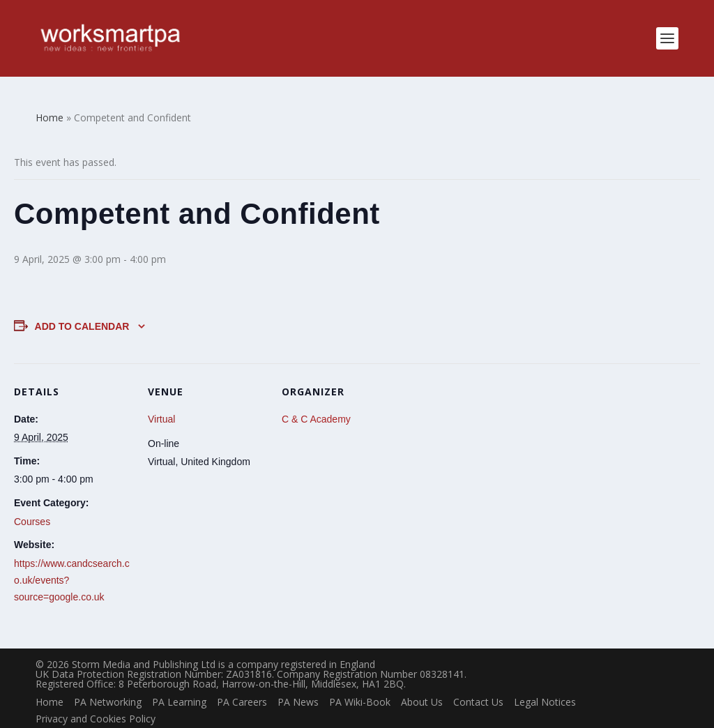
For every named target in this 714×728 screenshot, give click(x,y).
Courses (32, 499)
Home (50, 680)
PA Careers (242, 680)
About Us (422, 680)
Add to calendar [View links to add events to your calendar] (82, 304)
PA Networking (108, 680)
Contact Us (478, 680)
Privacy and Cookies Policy (96, 696)
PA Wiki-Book (360, 680)
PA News (298, 680)
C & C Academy (316, 397)
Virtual (161, 397)
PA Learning (179, 680)
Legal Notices (545, 680)
